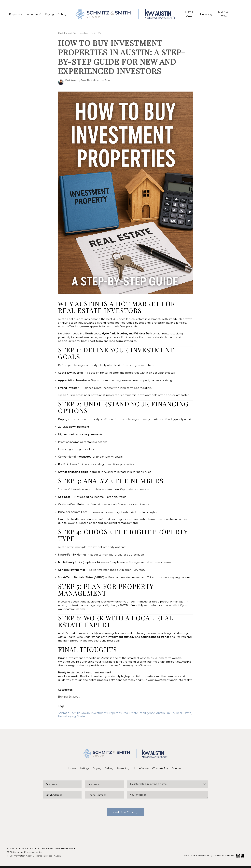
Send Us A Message (125, 806)
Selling (62, 13)
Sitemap (240, 864)
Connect (177, 762)
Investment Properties (106, 707)
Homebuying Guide (71, 710)
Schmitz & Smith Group (74, 707)
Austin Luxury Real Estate (174, 707)
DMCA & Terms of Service (220, 864)
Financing (204, 13)
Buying (50, 13)
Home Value (187, 13)
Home (72, 762)
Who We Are (160, 762)
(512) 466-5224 (223, 13)
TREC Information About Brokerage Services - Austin (34, 849)
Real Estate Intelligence (139, 707)
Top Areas (34, 13)
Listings (84, 762)
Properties (16, 13)
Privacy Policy (194, 864)
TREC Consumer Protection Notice (24, 846)
